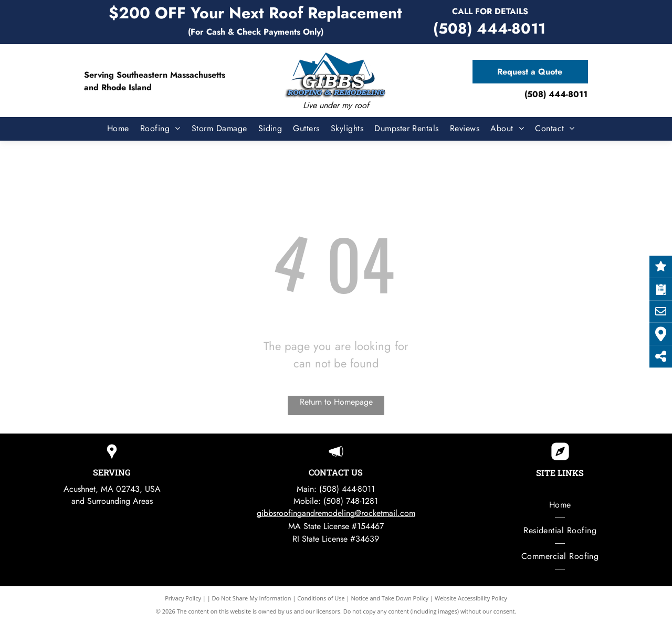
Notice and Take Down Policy (390, 598)
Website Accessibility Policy (471, 598)
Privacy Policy (183, 598)
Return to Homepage (336, 402)
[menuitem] (113, 129)
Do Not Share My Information (252, 598)
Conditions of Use (321, 598)
